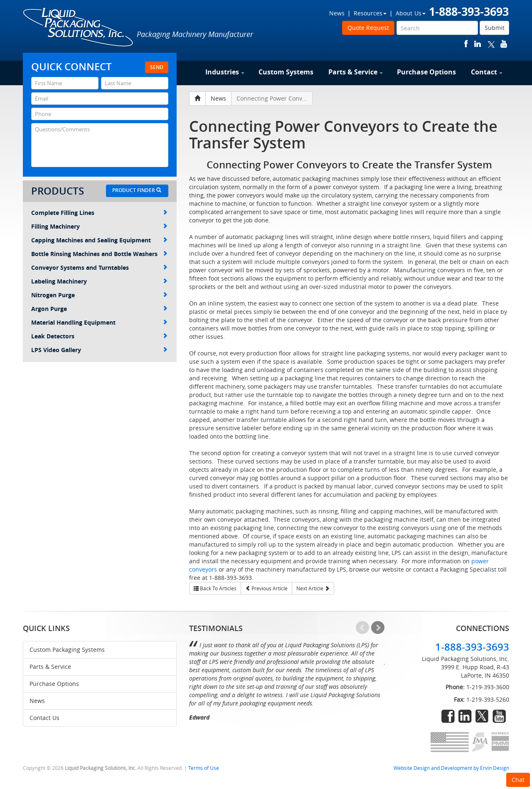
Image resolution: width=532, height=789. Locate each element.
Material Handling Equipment (99, 322)
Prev (362, 628)
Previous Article (266, 588)
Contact (487, 72)
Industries (225, 72)
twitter (491, 44)
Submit (495, 28)
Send (157, 67)
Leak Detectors (99, 336)
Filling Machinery (99, 226)
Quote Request (368, 28)
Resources (370, 13)
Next (378, 628)
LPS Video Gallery (99, 350)
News (337, 13)
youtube (504, 44)
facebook (466, 44)
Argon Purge (99, 309)
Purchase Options (426, 72)
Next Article (313, 588)
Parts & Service (356, 72)
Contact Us (44, 718)
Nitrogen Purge (99, 295)
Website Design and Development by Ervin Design (451, 768)
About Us (411, 13)
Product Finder (137, 190)
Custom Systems (286, 72)
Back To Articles (215, 588)
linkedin (478, 44)
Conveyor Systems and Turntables (99, 268)
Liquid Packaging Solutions (79, 28)
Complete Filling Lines (99, 213)
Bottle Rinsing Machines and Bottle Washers (99, 254)
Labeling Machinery (99, 281)
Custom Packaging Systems (67, 650)
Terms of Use (204, 768)
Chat (518, 780)
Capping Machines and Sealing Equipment (99, 240)
